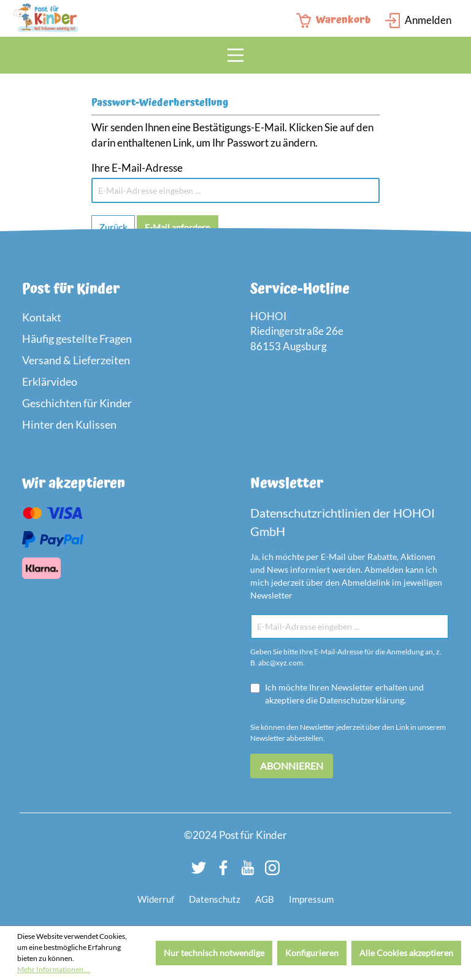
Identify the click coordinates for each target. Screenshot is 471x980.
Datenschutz (215, 899)
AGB (265, 899)
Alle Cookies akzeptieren (406, 953)
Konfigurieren (312, 953)
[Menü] (235, 55)
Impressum (311, 899)
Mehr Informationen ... (54, 969)
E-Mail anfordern (178, 227)
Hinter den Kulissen (69, 424)
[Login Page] (418, 21)
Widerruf (156, 899)
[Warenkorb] (337, 21)
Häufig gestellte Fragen (77, 339)
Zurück (113, 227)
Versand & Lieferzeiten (76, 360)
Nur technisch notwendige (214, 953)
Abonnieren (292, 766)
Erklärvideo (50, 381)
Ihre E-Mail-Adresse (137, 168)
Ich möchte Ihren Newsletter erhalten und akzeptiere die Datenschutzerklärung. (344, 694)
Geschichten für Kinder (77, 403)
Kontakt (42, 317)
